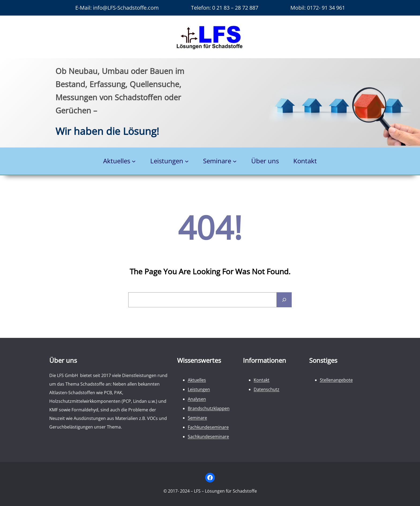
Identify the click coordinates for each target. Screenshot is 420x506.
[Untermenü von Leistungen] (187, 161)
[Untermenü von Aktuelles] (134, 161)
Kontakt (262, 380)
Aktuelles (197, 380)
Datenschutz (267, 389)
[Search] (284, 300)
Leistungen (199, 389)
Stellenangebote (336, 380)
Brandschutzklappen (209, 408)
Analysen (197, 399)
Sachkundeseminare (208, 437)
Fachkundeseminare (208, 427)
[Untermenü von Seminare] (235, 161)
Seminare (197, 418)
